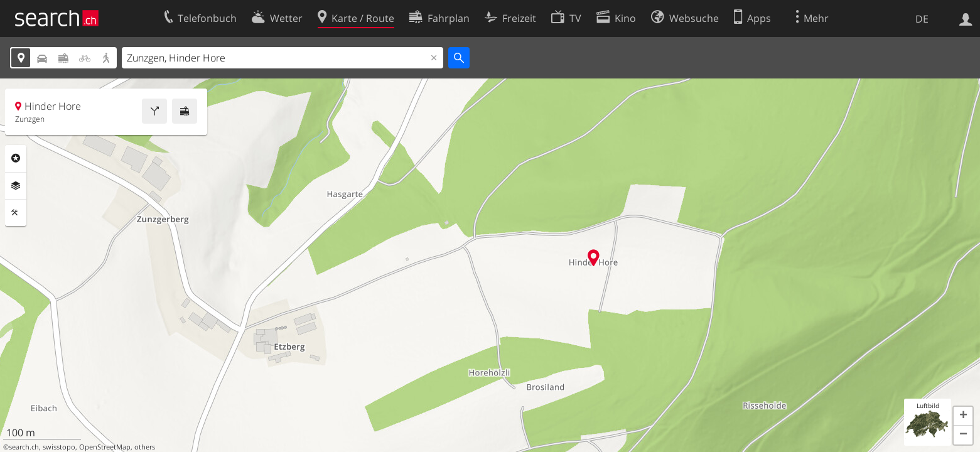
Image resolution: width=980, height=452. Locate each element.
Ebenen (16, 186)
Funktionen (16, 213)
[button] (963, 416)
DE (922, 19)
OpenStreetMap (105, 447)
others (145, 447)
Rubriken (16, 158)
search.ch (24, 447)
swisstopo (59, 447)
